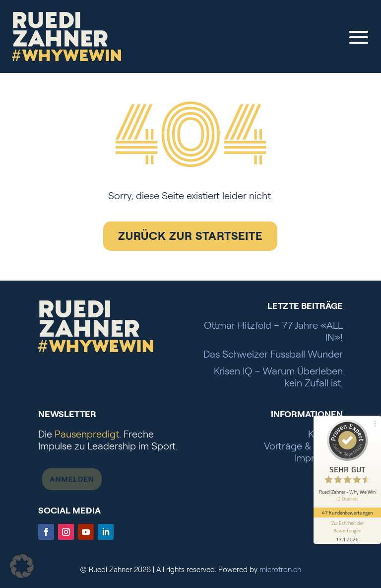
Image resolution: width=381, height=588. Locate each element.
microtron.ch (280, 570)
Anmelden (65, 478)
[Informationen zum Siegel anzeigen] (347, 531)
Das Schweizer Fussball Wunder (273, 354)
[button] (22, 566)
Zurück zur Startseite (190, 236)
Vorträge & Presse (303, 446)
